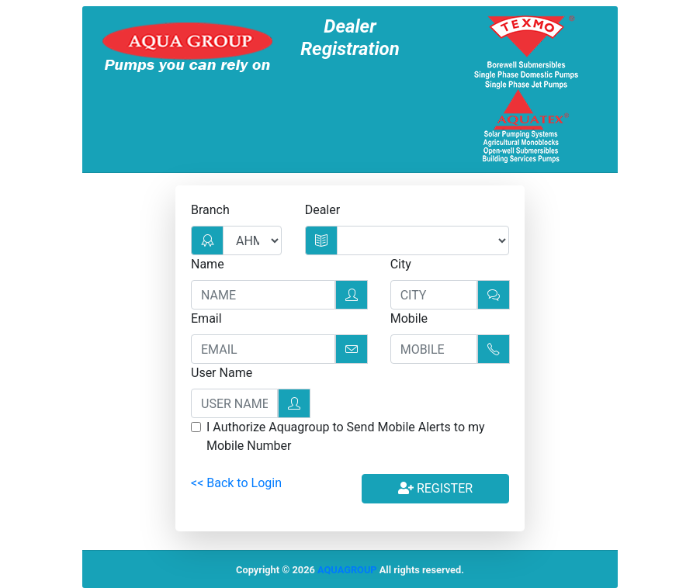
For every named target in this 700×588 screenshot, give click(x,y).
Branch (210, 210)
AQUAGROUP (347, 570)
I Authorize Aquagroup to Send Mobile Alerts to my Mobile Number (346, 436)
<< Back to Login (236, 483)
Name (208, 264)
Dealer (322, 210)
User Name (222, 373)
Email (206, 318)
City (401, 264)
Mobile (409, 318)
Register (435, 488)
